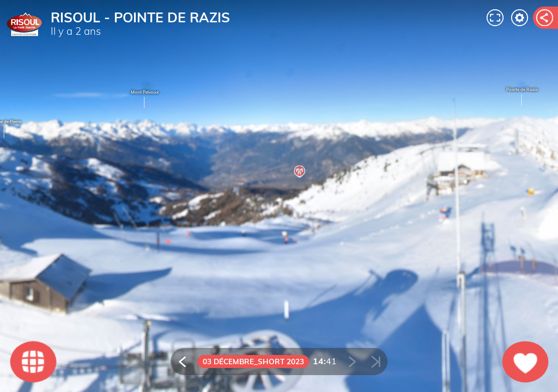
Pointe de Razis (522, 97)
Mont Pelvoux (145, 100)
